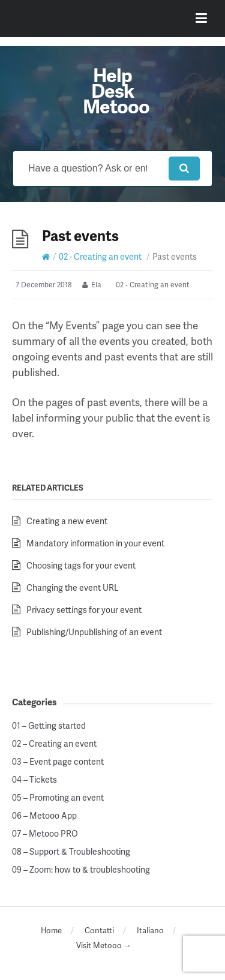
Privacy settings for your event (84, 610)
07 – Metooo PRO (45, 834)
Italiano (150, 930)
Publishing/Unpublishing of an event (94, 632)
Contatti (99, 930)
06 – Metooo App (44, 816)
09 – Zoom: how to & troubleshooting (81, 870)
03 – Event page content (58, 762)
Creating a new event (67, 521)
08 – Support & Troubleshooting (71, 852)
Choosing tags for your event (81, 565)
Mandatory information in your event (95, 543)
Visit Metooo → (104, 945)
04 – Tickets (34, 780)
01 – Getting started (49, 726)
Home (51, 930)
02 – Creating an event (54, 744)
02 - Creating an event (100, 256)
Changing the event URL (73, 587)
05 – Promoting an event (58, 798)
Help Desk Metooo (116, 90)
